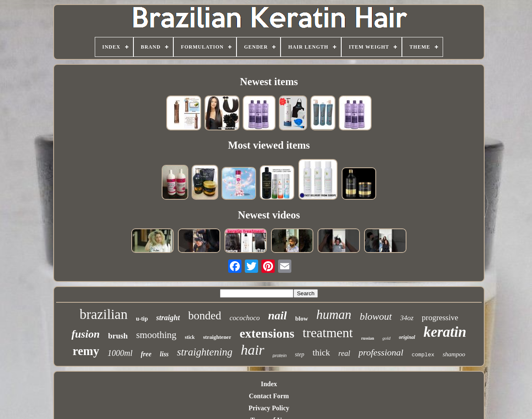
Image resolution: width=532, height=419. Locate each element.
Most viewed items (269, 145)
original (407, 337)
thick (321, 353)
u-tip (142, 319)
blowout (376, 316)
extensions (267, 333)
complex (423, 355)
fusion (86, 334)
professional (381, 352)
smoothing (156, 335)
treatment (328, 333)
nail (277, 315)
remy (86, 351)
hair (252, 350)
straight (168, 318)
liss (164, 354)
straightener (217, 337)
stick (190, 337)
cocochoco (245, 318)
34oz (407, 318)
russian (368, 338)
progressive (440, 317)
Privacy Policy (269, 408)
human (334, 315)
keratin (445, 332)
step (300, 354)
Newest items (269, 82)
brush (118, 336)
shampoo (454, 354)
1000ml (120, 353)
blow (302, 319)
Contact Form (269, 396)
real (344, 353)
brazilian (104, 314)
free (146, 354)
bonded (205, 316)
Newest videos (269, 215)
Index (269, 384)
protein (280, 355)
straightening (205, 352)
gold (387, 338)
